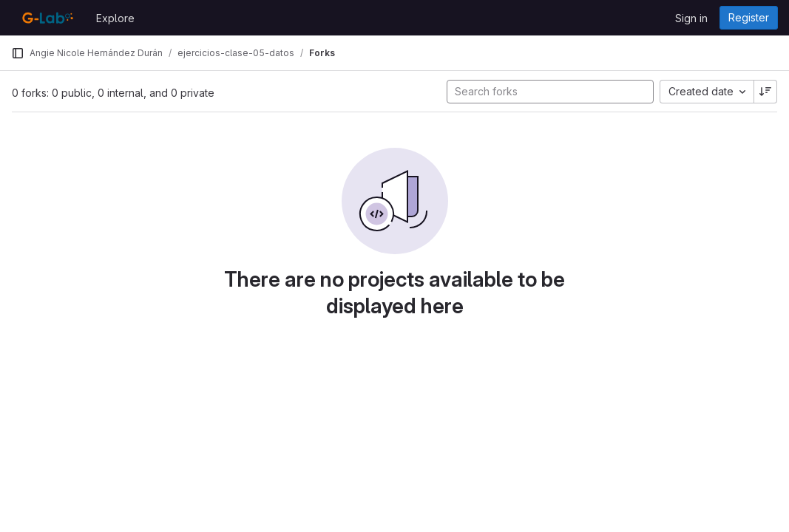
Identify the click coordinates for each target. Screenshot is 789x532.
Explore (115, 18)
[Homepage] (46, 18)
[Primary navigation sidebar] (18, 53)
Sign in (691, 18)
